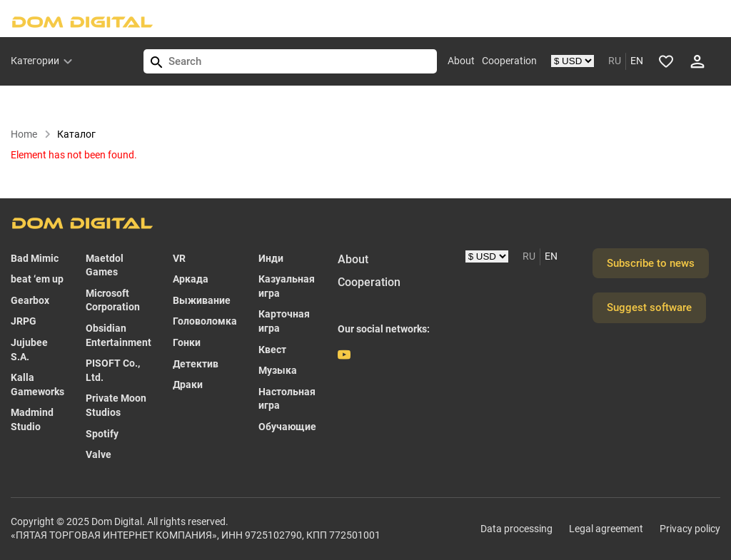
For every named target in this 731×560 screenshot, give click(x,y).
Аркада (191, 279)
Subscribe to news (651, 263)
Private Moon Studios (116, 405)
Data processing (516, 529)
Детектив (196, 364)
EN (637, 61)
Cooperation (509, 61)
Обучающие (287, 427)
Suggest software (649, 307)
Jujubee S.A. (29, 350)
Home (31, 134)
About (461, 61)
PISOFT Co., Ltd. (113, 370)
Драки (188, 385)
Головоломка (205, 321)
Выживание (202, 300)
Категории (35, 61)
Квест (272, 350)
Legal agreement (606, 529)
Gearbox (30, 300)
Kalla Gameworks (37, 385)
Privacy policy (690, 529)
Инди (271, 258)
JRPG (24, 321)
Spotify (102, 434)
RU (615, 61)
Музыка (278, 370)
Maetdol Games (105, 265)
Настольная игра (287, 399)
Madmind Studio (32, 419)
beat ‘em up (37, 279)
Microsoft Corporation (113, 300)
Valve (99, 454)
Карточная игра (284, 321)
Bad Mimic (35, 258)
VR (179, 258)
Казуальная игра (287, 286)
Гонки (187, 342)
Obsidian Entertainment (119, 335)
